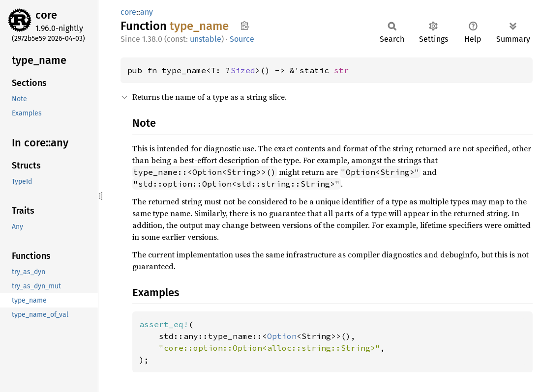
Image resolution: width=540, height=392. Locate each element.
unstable (206, 39)
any (147, 12)
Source (242, 39)
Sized (243, 70)
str (341, 70)
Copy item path (245, 26)
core (46, 15)
